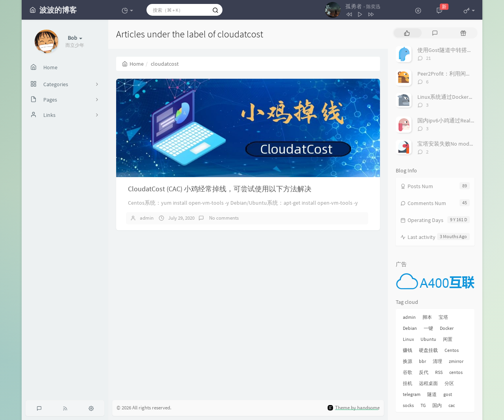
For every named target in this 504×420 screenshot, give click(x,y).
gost (448, 394)
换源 (408, 361)
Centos (452, 350)
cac (452, 405)
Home (133, 64)
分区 (449, 383)
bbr (422, 361)
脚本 (427, 317)
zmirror (456, 361)
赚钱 (408, 350)
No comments (223, 218)
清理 (437, 361)
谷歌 (408, 372)
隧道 (432, 394)
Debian (410, 328)
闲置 (448, 339)
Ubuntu (428, 339)
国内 (437, 405)
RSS (439, 372)
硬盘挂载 (428, 350)
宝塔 (443, 317)
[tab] (407, 33)
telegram (412, 394)
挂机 (408, 383)
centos (456, 372)
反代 (424, 372)
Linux (408, 339)
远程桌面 (428, 383)
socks (408, 405)
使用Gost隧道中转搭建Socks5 (453, 50)
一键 (428, 328)
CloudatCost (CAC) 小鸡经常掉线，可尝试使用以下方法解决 (220, 189)
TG (423, 405)
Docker (447, 328)
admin (147, 218)
